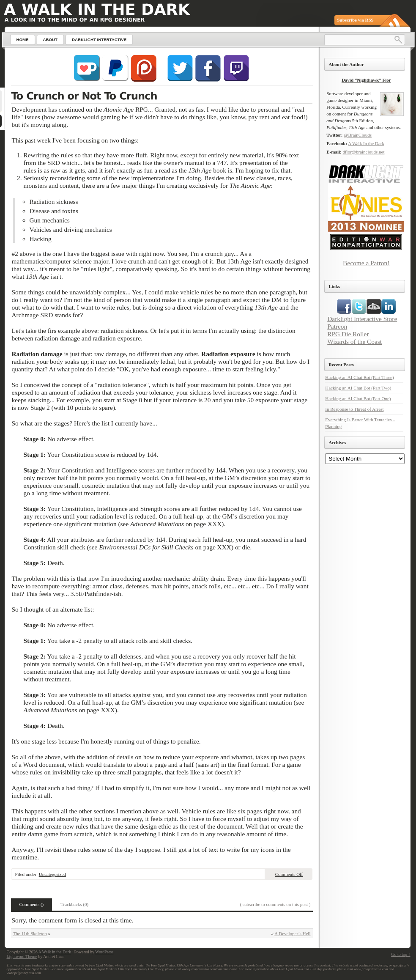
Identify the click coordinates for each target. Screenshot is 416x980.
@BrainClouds (358, 135)
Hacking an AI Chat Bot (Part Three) (359, 377)
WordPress (104, 952)
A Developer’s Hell (292, 933)
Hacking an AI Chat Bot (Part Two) (358, 388)
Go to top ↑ (401, 954)
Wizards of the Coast (354, 342)
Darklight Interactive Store (362, 319)
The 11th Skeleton (30, 933)
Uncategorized (52, 874)
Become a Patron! (366, 263)
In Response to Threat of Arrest (354, 409)
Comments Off (289, 874)
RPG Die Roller (348, 334)
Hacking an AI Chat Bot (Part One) (358, 398)
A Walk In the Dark (366, 143)
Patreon (337, 326)
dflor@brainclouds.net (363, 152)
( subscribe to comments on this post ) (275, 904)
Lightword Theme (22, 957)
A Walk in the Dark (55, 952)
